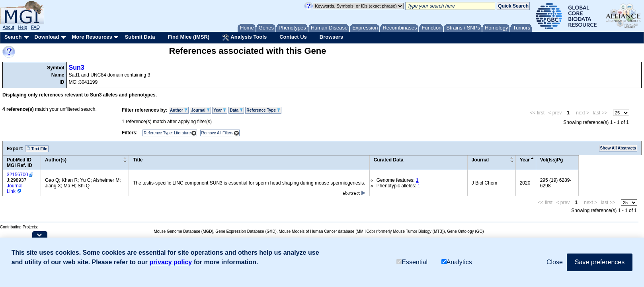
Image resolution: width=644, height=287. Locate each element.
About (9, 27)
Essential (412, 262)
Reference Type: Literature (167, 133)
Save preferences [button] (600, 262)
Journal (200, 110)
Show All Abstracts (618, 148)
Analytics (457, 262)
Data (236, 110)
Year (220, 110)
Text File (37, 149)
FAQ (35, 27)
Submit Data (140, 37)
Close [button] (555, 262)
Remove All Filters (218, 133)
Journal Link (15, 189)
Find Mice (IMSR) (188, 37)
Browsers (331, 37)
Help (22, 27)
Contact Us (293, 37)
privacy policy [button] (171, 262)
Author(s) (56, 160)
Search (13, 37)
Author (179, 110)
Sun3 (77, 68)
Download (47, 37)
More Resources (92, 37)
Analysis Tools (244, 37)
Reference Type (263, 110)
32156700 (17, 175)
